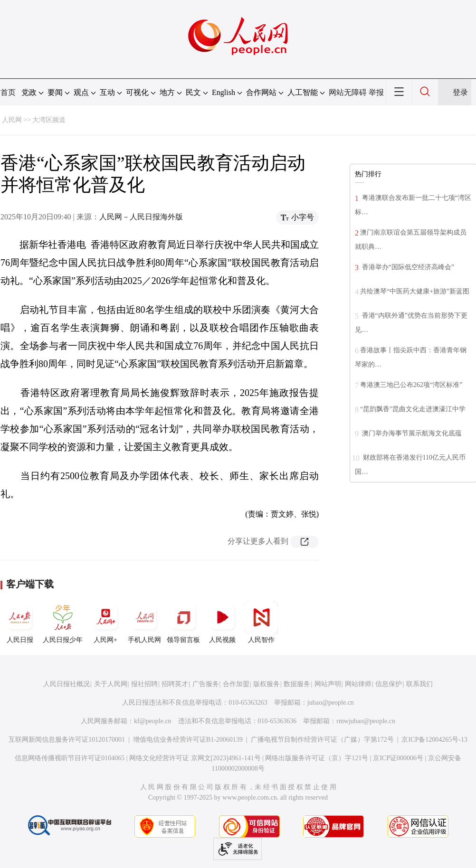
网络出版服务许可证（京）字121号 (317, 758)
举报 (376, 92)
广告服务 (206, 684)
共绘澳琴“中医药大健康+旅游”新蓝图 (415, 291)
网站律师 (358, 684)
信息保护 (389, 684)
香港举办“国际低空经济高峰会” (407, 267)
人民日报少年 (63, 622)
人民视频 (222, 622)
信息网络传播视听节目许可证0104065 (70, 758)
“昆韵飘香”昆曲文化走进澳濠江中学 (413, 409)
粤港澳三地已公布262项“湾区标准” (411, 385)
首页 (8, 92)
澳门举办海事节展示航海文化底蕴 (411, 433)
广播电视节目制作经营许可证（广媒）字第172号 (322, 740)
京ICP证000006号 (398, 758)
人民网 (12, 120)
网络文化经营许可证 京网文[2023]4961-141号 (195, 758)
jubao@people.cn (331, 703)
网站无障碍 (348, 92)
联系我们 (419, 684)
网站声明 (328, 684)
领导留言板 (183, 622)
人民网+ (105, 622)
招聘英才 (175, 684)
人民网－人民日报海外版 (141, 217)
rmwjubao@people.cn (366, 721)
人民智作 (261, 622)
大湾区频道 (49, 120)
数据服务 (297, 684)
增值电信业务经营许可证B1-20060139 (188, 740)
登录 (460, 92)
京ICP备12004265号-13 (434, 740)
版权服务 (267, 684)
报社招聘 (144, 684)
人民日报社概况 (67, 684)
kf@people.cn (153, 721)
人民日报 (20, 622)
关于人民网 (111, 684)
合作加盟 (236, 684)
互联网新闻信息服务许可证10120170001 (67, 740)
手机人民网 (144, 622)
